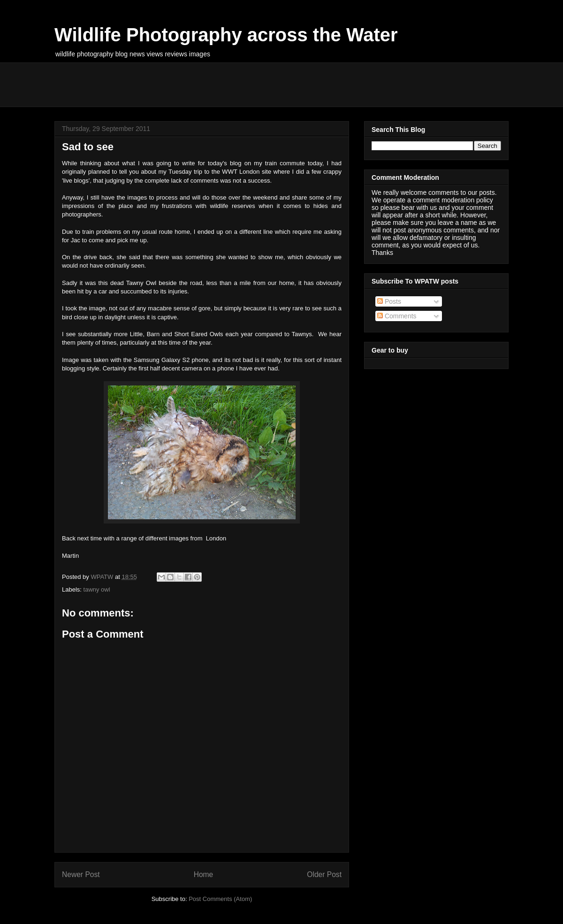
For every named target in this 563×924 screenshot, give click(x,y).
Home (204, 874)
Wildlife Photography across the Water (226, 35)
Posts (389, 301)
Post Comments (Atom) (220, 899)
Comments (397, 316)
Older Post (324, 874)
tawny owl (97, 589)
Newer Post (81, 874)
